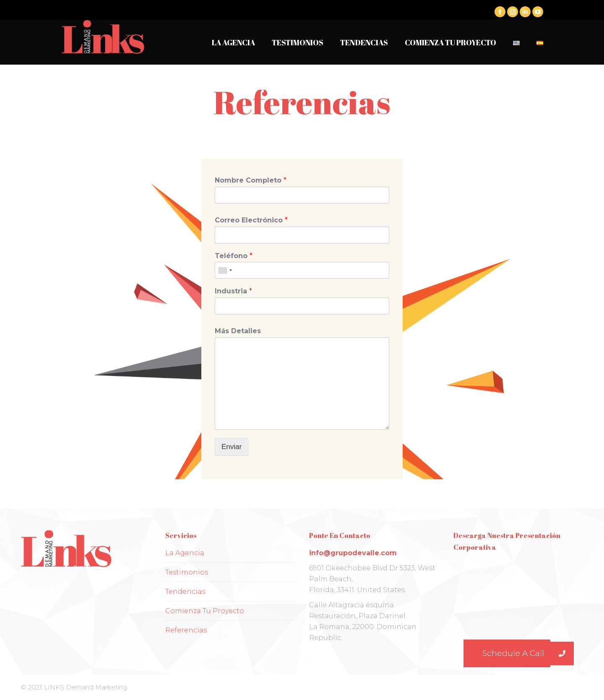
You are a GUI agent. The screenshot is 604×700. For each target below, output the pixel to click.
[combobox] (225, 270)
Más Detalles (238, 331)
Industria (233, 291)
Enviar (232, 447)
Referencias (186, 630)
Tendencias (185, 592)
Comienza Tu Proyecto (205, 611)
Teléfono (234, 256)
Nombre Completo (251, 180)
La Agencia (185, 553)
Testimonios (187, 572)
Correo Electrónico (251, 220)
